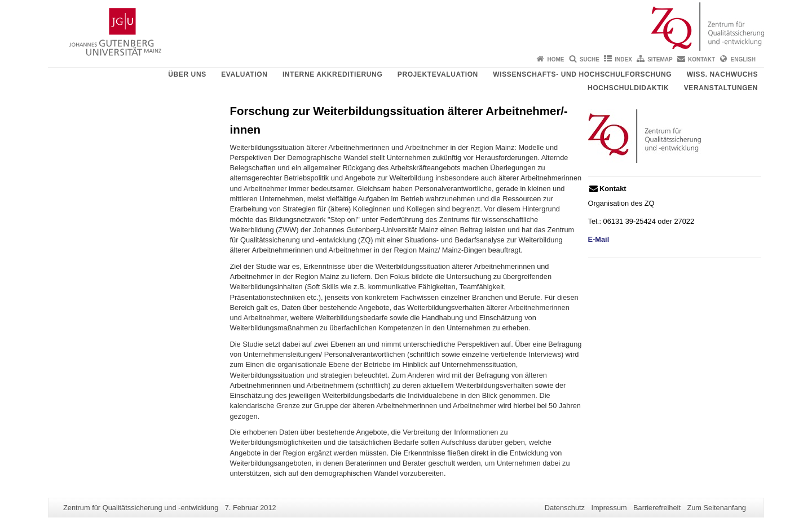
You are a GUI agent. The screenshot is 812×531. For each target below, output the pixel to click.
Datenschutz (565, 508)
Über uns (187, 74)
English (743, 59)
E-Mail (599, 239)
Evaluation (244, 74)
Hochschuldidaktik (628, 88)
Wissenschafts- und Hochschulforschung (582, 74)
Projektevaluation (438, 74)
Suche (590, 59)
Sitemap (660, 59)
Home (556, 59)
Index (623, 59)
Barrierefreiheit (657, 508)
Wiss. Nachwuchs (722, 74)
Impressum (609, 508)
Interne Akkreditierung (332, 74)
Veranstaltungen (721, 88)
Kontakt (701, 59)
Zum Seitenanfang (716, 508)
